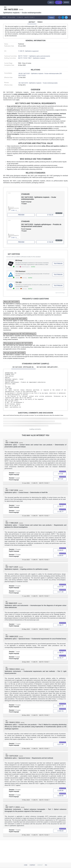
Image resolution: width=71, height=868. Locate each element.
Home (26, 865)
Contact (40, 865)
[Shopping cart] (59, 2)
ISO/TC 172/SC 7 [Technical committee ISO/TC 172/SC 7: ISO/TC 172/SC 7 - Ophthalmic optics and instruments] (30, 17)
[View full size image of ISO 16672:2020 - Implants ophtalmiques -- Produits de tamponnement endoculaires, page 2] (14, 230)
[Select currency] (51, 2)
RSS (46, 865)
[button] (51, 17)
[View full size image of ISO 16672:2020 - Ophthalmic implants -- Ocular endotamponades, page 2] (14, 202)
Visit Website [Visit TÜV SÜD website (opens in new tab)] (58, 286)
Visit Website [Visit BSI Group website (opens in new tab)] (58, 264)
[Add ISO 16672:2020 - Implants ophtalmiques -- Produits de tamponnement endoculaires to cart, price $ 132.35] (50, 243)
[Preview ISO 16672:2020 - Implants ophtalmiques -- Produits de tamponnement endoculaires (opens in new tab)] (21, 243)
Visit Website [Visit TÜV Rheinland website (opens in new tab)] (58, 275)
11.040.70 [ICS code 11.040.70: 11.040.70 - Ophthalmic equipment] (20, 17)
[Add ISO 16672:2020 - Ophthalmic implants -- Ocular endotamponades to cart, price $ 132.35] (50, 215)
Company (32, 865)
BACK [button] (4, 17)
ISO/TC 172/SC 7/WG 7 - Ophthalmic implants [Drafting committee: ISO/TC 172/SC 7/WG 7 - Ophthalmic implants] (32, 58)
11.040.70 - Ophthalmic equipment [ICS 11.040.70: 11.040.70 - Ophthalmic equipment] (28, 51)
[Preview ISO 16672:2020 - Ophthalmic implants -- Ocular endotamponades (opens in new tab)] (21, 215)
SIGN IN (66, 2)
